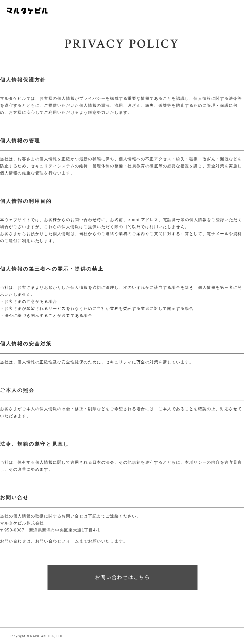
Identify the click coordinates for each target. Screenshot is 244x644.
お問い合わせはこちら (122, 577)
